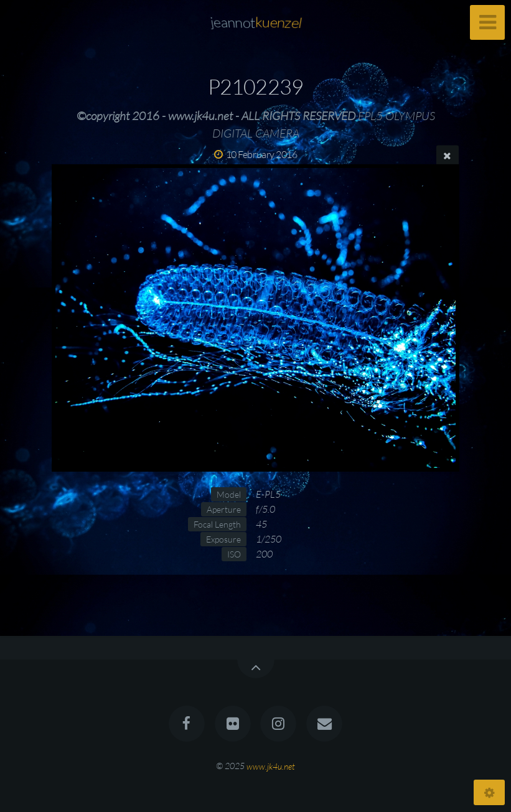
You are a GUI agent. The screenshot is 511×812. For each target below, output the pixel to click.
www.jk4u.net (271, 766)
